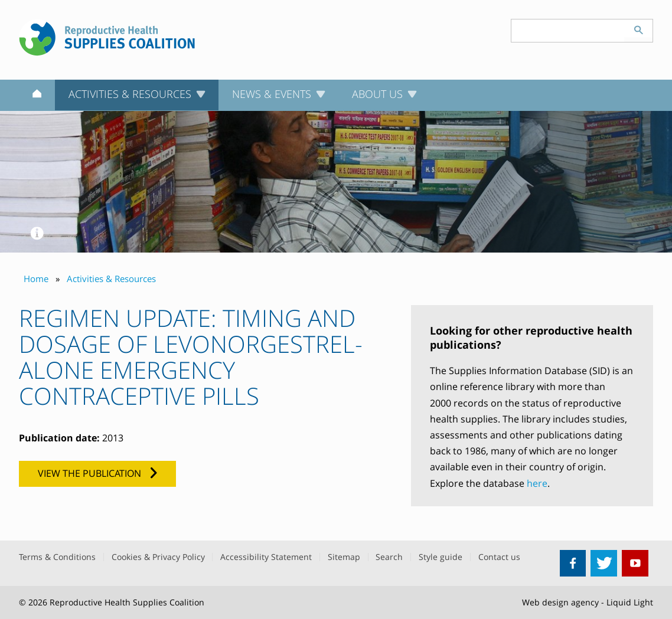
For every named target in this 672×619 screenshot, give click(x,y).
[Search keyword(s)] (568, 31)
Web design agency (560, 602)
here (537, 483)
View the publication (89, 473)
